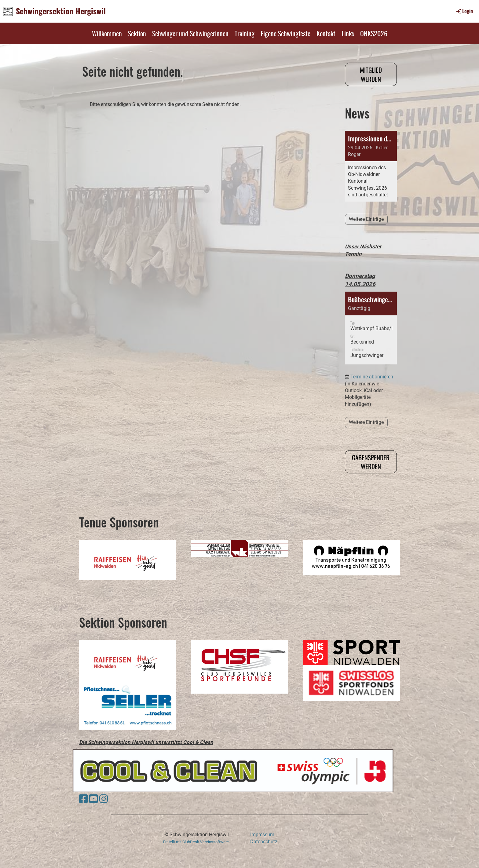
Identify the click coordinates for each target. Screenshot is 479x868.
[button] (371, 310)
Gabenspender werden (371, 462)
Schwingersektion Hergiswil (61, 11)
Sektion (137, 33)
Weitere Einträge (366, 219)
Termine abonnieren (372, 359)
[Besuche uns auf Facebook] (83, 799)
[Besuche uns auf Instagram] (104, 799)
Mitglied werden (371, 74)
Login (464, 11)
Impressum (262, 835)
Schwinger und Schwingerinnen (190, 33)
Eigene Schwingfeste (285, 33)
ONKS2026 (374, 33)
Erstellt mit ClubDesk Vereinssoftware (196, 842)
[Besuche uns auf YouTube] (93, 799)
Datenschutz (264, 842)
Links (348, 33)
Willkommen (107, 33)
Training (245, 33)
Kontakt (326, 33)
